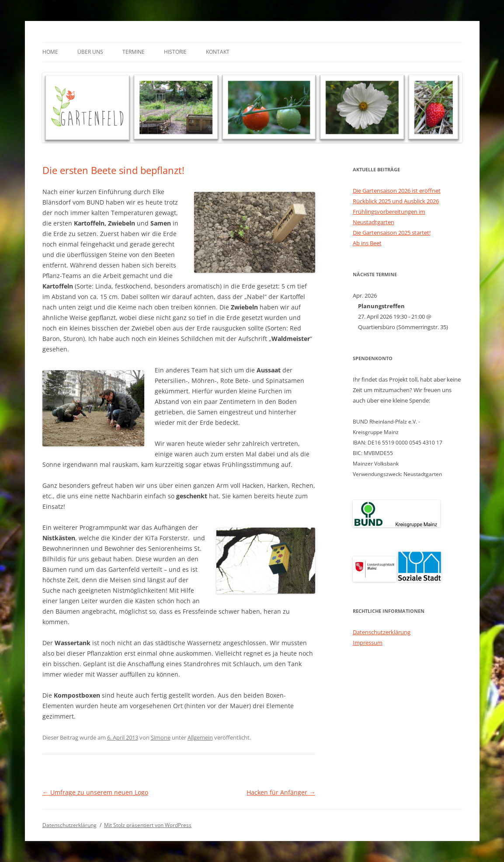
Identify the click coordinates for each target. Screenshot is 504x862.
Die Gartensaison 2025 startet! (392, 233)
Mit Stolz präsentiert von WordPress (148, 825)
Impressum (368, 643)
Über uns (90, 52)
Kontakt (218, 52)
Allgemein (200, 737)
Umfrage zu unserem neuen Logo (95, 792)
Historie (175, 52)
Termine (134, 52)
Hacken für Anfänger (281, 792)
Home (50, 52)
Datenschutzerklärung (382, 632)
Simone (161, 737)
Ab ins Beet (367, 243)
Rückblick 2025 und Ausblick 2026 (396, 201)
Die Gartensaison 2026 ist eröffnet (397, 191)
